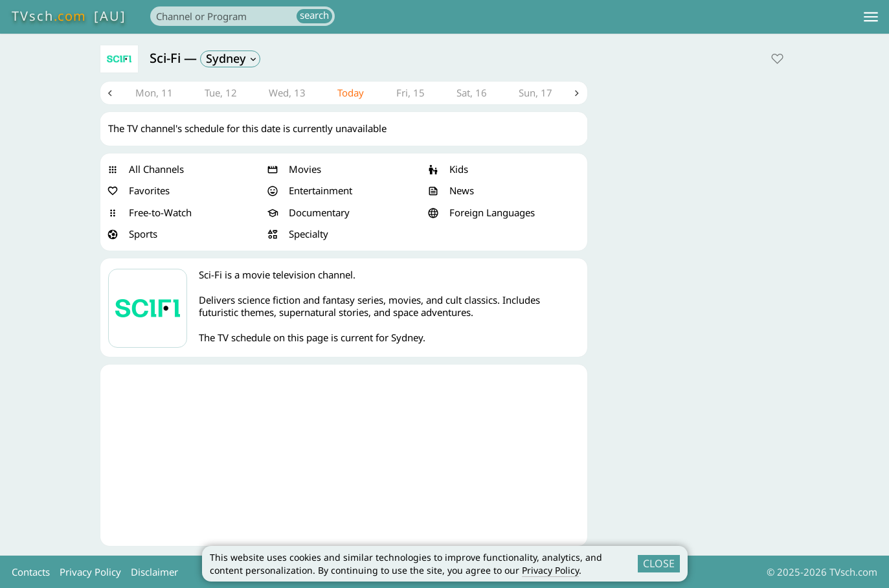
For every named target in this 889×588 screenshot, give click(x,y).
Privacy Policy (550, 570)
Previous (110, 93)
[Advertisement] (344, 455)
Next (578, 93)
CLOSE (659, 563)
